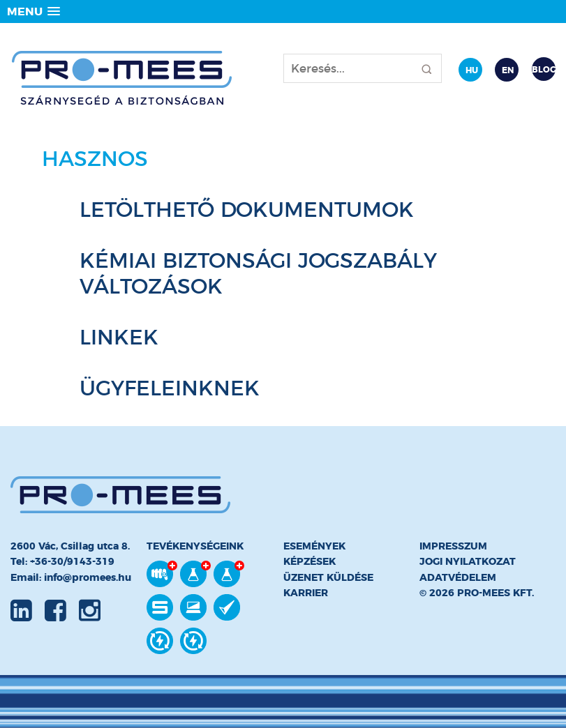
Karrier (306, 593)
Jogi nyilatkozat (468, 561)
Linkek (119, 337)
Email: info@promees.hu (71, 577)
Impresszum (453, 546)
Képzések (310, 561)
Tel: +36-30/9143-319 (62, 561)
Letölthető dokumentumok (247, 210)
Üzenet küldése (328, 577)
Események (314, 546)
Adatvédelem (458, 577)
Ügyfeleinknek (170, 388)
